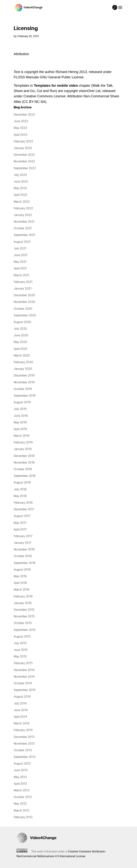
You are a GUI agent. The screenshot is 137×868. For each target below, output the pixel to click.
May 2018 (20, 496)
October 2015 (23, 623)
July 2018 (20, 489)
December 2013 (24, 737)
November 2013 (24, 744)
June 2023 (21, 121)
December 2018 (24, 456)
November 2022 (24, 161)
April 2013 (20, 784)
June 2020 (21, 335)
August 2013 (22, 764)
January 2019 (23, 449)
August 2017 (22, 516)
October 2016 (23, 556)
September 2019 (25, 396)
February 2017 (23, 536)
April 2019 (20, 429)
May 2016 (20, 576)
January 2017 (23, 543)
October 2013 (23, 750)
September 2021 (25, 235)
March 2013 (21, 790)
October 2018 (23, 469)
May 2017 (20, 523)
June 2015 (21, 650)
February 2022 (23, 208)
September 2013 (25, 757)
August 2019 (22, 402)
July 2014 (20, 704)
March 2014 (22, 723)
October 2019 (23, 389)
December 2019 (24, 376)
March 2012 (21, 811)
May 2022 (20, 188)
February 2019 (23, 442)
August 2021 (22, 242)
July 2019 (20, 409)
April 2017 (20, 530)
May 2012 (20, 804)
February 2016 (23, 596)
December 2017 (24, 509)
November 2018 (24, 463)
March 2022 (22, 202)
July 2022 (20, 175)
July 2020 (20, 329)
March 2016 (22, 590)
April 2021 (20, 268)
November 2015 (24, 616)
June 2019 (21, 416)
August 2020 (22, 322)
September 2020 (25, 315)
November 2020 (24, 302)
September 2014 (25, 690)
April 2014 (20, 717)
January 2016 (23, 603)
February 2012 (23, 817)
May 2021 (20, 262)
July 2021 (20, 249)
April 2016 (20, 583)
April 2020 (21, 349)
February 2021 (23, 282)
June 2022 (21, 182)
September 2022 (25, 168)
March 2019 (22, 436)
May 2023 (20, 128)
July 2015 (20, 643)
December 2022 (24, 155)
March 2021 (21, 275)
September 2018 (25, 476)
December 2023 (24, 115)
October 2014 (23, 683)
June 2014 (21, 710)
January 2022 (23, 215)
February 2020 (23, 362)
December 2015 (24, 610)
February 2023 (23, 141)
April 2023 (20, 135)
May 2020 (20, 342)
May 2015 (20, 657)
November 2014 (24, 677)
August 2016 (22, 570)
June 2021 (21, 255)
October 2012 (23, 797)
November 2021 (24, 222)
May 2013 (20, 777)
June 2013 (21, 770)
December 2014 (24, 670)
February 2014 (23, 730)
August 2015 (22, 637)
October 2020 (23, 309)
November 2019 (24, 382)
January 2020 (23, 369)
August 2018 (22, 483)
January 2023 (23, 148)
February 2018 (23, 503)
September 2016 (25, 563)
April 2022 (20, 195)
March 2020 (22, 356)
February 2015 (23, 663)
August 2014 (22, 697)
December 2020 (24, 295)
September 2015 (25, 630)
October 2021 (23, 228)
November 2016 (24, 550)
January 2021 (23, 289)
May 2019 (20, 422)
